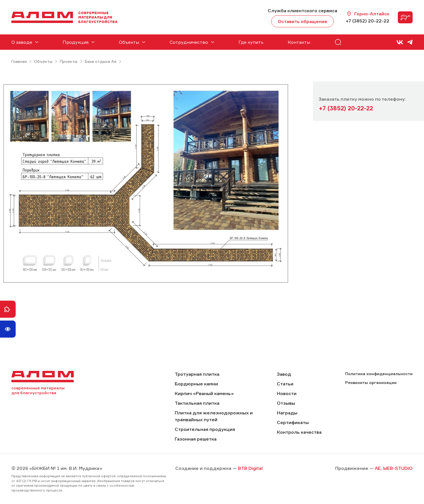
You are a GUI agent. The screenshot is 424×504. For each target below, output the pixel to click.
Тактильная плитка (197, 403)
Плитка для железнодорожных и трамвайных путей (214, 416)
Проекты (69, 61)
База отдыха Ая (101, 61)
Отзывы (286, 403)
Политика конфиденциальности (379, 374)
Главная (19, 61)
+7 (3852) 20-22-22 (368, 21)
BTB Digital (250, 468)
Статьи (285, 384)
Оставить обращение (302, 21)
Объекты (43, 61)
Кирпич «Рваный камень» (204, 393)
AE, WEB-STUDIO (394, 468)
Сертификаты (293, 422)
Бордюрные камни (196, 384)
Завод (284, 374)
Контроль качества (299, 432)
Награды (287, 413)
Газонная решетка (196, 439)
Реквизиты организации (371, 382)
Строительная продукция (205, 429)
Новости (287, 393)
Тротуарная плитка (197, 374)
